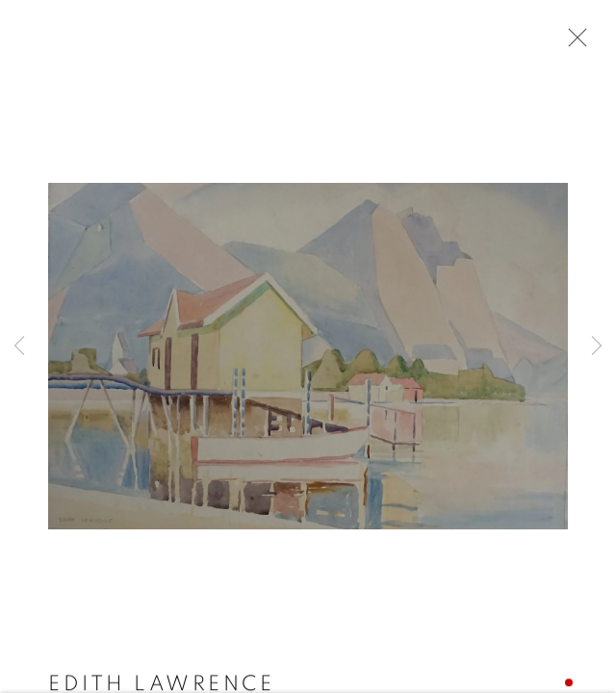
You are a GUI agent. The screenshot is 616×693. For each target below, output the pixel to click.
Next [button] (597, 346)
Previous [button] (19, 346)
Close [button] (573, 43)
